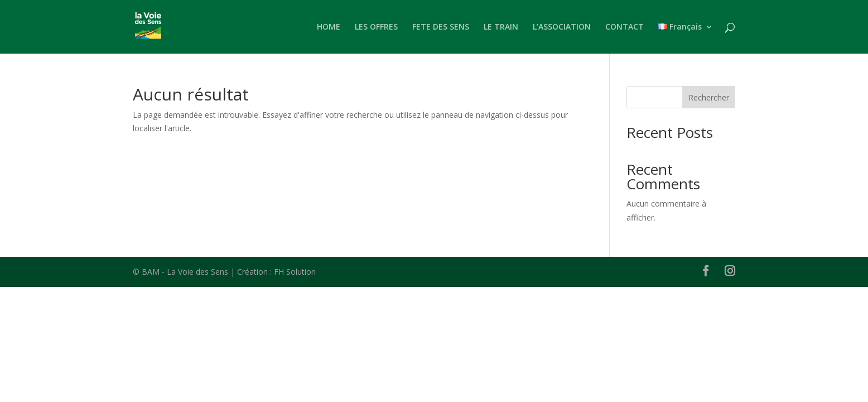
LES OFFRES (376, 27)
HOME (329, 27)
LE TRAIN (501, 27)
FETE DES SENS (441, 27)
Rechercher (709, 97)
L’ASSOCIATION (562, 27)
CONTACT (625, 27)
